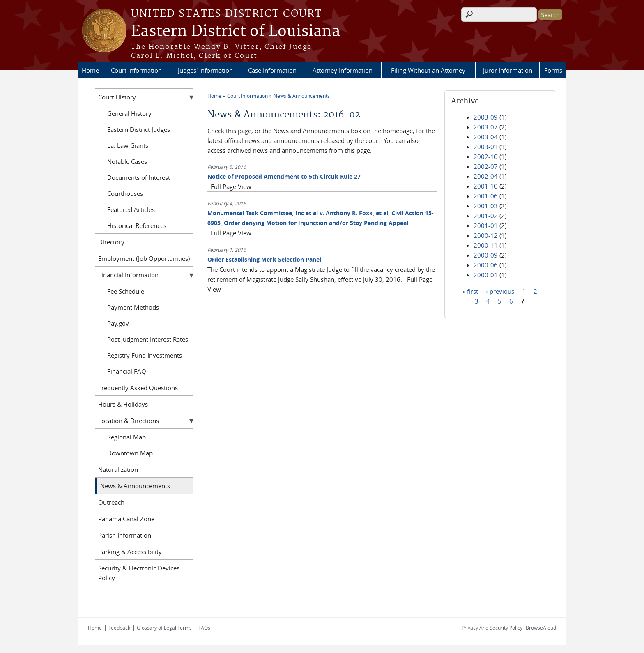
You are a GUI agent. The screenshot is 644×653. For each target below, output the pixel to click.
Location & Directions (129, 421)
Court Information (136, 70)
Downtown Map (130, 453)
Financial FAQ (127, 371)
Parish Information (125, 535)
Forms (553, 70)
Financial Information (128, 275)
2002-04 (486, 176)
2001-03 (486, 206)
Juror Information (508, 70)
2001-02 (486, 216)
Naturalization (118, 469)
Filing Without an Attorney (428, 70)
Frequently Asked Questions (138, 388)
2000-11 (486, 245)
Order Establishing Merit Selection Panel (264, 259)
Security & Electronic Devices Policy (139, 573)
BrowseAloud (541, 628)
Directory (111, 242)
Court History (117, 97)
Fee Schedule (126, 291)
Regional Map (126, 437)
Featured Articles (131, 209)
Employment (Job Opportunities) (144, 258)
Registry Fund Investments (145, 355)
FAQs (204, 628)
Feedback (119, 628)
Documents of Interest (139, 177)
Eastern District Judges (139, 129)
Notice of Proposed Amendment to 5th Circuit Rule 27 (284, 176)
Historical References (137, 225)
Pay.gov (118, 323)
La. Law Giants (128, 145)
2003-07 (486, 127)
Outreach (111, 502)
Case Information (272, 70)
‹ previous (500, 291)
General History (129, 113)
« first (470, 291)
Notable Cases (127, 161)
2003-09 (486, 117)
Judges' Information (205, 70)
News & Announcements (302, 96)
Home (90, 70)
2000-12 (486, 235)
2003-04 (486, 137)
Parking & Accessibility (130, 552)
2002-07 (486, 166)
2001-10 (486, 186)
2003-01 (486, 147)
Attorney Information (343, 70)
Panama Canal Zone (126, 519)
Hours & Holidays (123, 404)
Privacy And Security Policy (492, 628)
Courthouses (125, 193)
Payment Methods (133, 307)
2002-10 (486, 156)
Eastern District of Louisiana (236, 32)
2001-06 (486, 196)
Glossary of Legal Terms (164, 628)
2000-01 (486, 275)
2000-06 (486, 265)
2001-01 (486, 225)
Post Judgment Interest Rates (148, 339)
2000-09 (486, 255)
